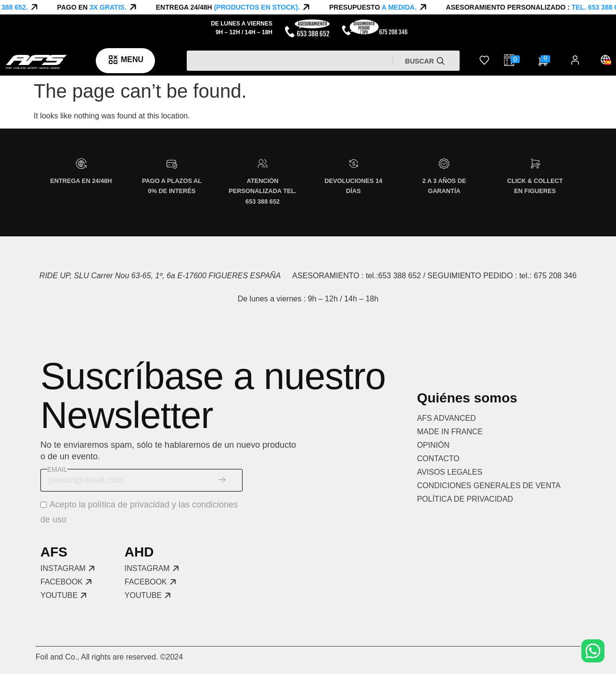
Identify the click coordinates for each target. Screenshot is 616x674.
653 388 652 (400, 276)
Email (57, 469)
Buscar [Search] (421, 61)
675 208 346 (555, 276)
